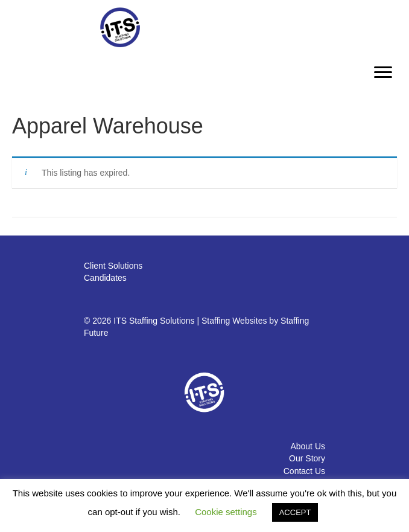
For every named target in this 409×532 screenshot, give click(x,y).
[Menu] (383, 72)
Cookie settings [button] (226, 512)
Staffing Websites (234, 321)
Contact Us (304, 471)
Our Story (307, 458)
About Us (308, 446)
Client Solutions (113, 266)
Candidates (105, 278)
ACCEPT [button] (295, 512)
